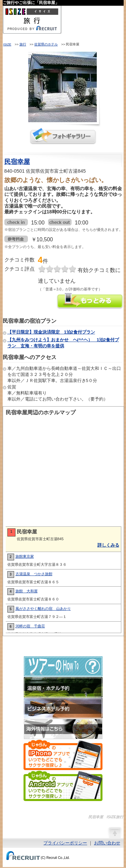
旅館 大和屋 (27, 591)
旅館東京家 (25, 556)
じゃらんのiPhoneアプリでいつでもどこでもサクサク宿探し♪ (63, 755)
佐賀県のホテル (46, 44)
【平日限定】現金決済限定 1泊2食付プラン (51, 332)
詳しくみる (108, 545)
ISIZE (7, 44)
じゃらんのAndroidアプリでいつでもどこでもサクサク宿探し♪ (63, 786)
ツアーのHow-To (63, 666)
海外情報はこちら (63, 729)
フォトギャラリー (63, 136)
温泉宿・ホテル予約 (63, 687)
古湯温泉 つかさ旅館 (34, 574)
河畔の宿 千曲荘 (30, 626)
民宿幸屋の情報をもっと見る (90, 302)
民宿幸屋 (17, 162)
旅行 (23, 44)
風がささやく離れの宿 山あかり (43, 609)
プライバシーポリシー (65, 843)
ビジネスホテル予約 (63, 708)
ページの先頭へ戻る (115, 832)
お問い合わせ (107, 843)
